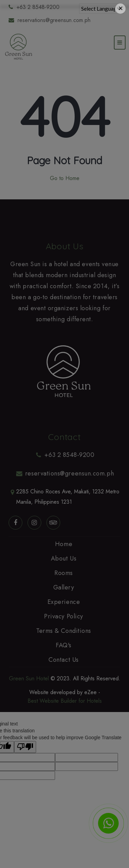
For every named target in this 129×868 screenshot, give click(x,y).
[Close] (120, 9)
